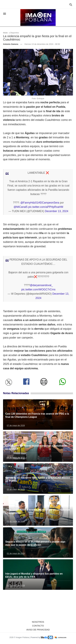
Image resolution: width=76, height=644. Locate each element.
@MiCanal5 (21, 207)
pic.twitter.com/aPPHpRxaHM (46, 207)
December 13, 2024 (57, 211)
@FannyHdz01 (29, 203)
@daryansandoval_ (41, 285)
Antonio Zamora (11, 44)
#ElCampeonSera (49, 203)
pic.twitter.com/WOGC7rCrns (38, 289)
